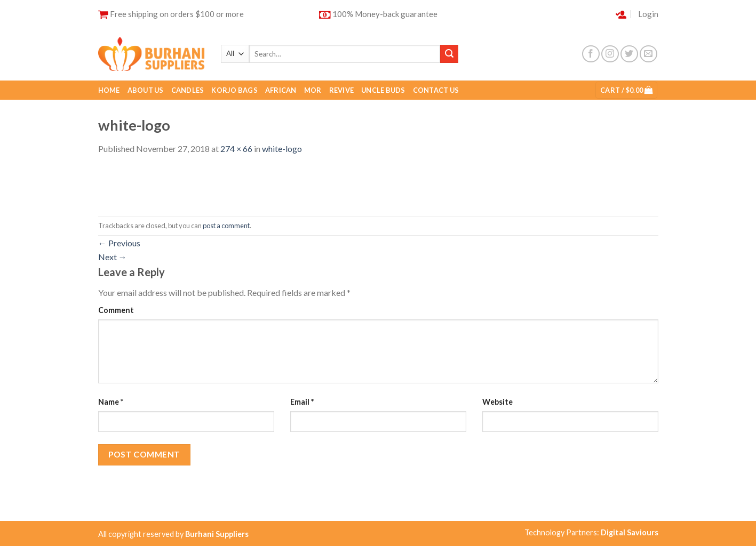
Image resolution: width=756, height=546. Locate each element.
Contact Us (436, 90)
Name (111, 402)
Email (302, 402)
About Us (146, 90)
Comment (116, 310)
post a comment (226, 226)
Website (498, 402)
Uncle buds (383, 90)
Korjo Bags (234, 90)
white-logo (282, 148)
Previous (119, 243)
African (281, 90)
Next (113, 257)
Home (109, 90)
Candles (188, 90)
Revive (342, 90)
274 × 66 (236, 148)
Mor (313, 90)
